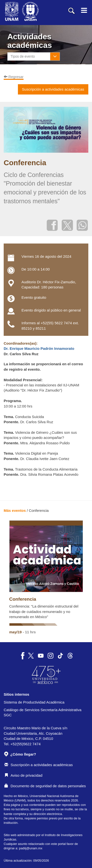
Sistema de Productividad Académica (34, 702)
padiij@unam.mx (31, 848)
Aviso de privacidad (23, 775)
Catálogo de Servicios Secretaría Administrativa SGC (43, 712)
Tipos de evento (23, 56)
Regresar (14, 77)
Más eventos (15, 510)
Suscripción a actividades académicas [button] (53, 89)
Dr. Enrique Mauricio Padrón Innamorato (39, 348)
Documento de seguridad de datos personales (45, 786)
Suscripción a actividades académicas (39, 765)
